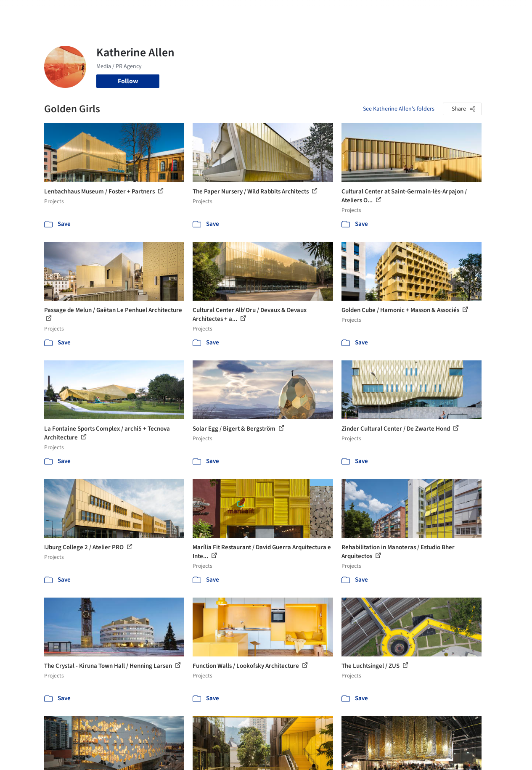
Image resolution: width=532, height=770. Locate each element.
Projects (218, 12)
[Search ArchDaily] (130, 12)
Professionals (334, 12)
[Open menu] (506, 12)
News (368, 12)
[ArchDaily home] (27, 12)
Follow (128, 81)
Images (247, 12)
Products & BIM (286, 12)
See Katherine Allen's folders (399, 109)
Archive (393, 12)
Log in (436, 12)
